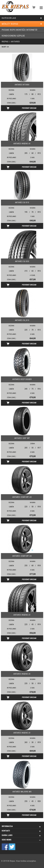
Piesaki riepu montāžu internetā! (20, 30)
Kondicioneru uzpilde (13, 36)
